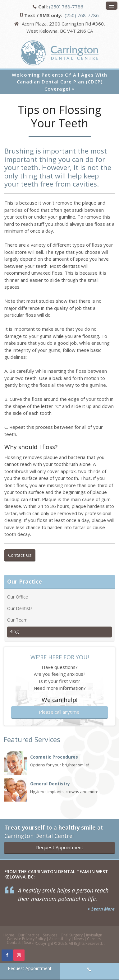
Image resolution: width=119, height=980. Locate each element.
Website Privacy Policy (26, 939)
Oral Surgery (72, 935)
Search (30, 942)
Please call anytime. (60, 712)
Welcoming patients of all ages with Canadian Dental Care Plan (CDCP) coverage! (59, 82)
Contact (14, 942)
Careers (94, 939)
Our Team (17, 620)
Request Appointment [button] (60, 847)
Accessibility (60, 939)
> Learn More (101, 909)
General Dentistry (50, 784)
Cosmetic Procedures (54, 757)
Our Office (18, 597)
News (79, 939)
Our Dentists (20, 608)
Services (50, 935)
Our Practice (29, 935)
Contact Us (20, 555)
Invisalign (94, 935)
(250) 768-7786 (66, 7)
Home (9, 935)
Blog (14, 631)
